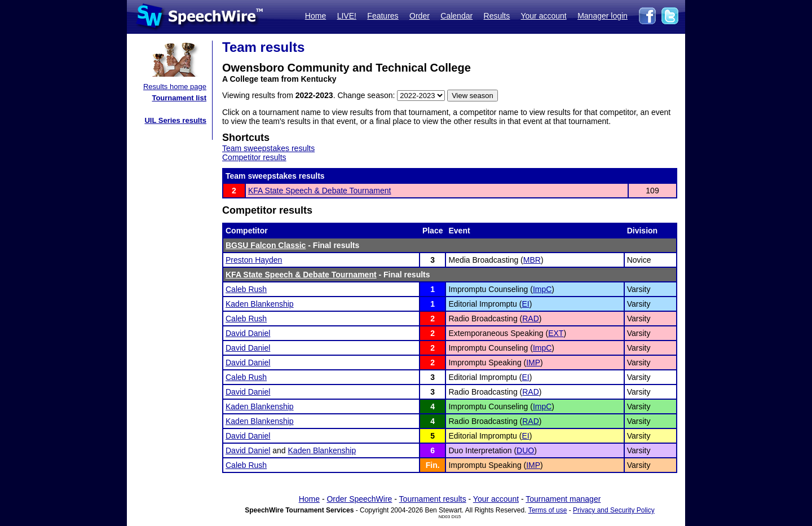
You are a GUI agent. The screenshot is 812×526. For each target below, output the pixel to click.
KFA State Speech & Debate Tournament (319, 191)
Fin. (433, 465)
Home (315, 16)
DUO (525, 450)
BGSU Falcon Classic (266, 245)
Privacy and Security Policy (614, 510)
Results (497, 16)
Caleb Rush (246, 289)
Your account (543, 16)
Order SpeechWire (359, 499)
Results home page (175, 87)
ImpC (542, 289)
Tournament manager (563, 499)
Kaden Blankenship (260, 304)
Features (383, 16)
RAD (531, 319)
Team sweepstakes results (268, 148)
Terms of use (548, 510)
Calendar (456, 16)
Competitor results (254, 157)
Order (420, 16)
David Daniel (248, 333)
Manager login (603, 16)
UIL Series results (175, 120)
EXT (556, 333)
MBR (532, 260)
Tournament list (179, 98)
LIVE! (347, 16)
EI (525, 304)
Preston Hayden (254, 260)
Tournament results (433, 499)
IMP (533, 363)
